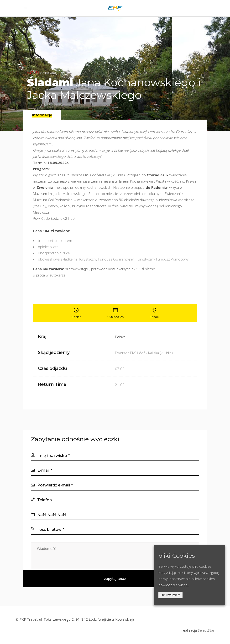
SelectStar (206, 630)
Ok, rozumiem (170, 595)
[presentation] (42, 115)
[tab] (42, 115)
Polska (120, 337)
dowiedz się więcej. (174, 585)
